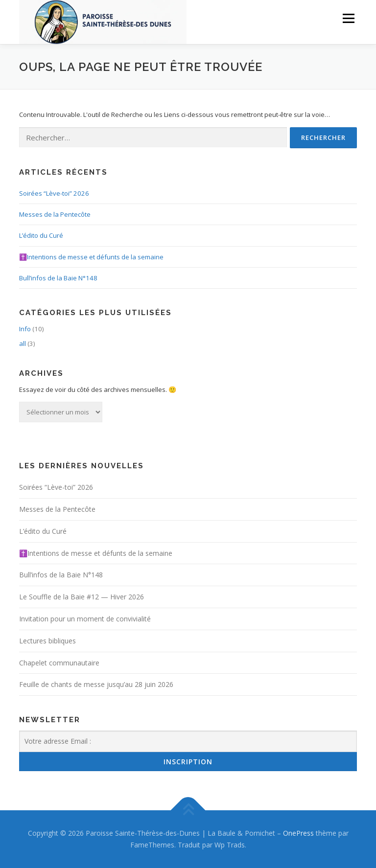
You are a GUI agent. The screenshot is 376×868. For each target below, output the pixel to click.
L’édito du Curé (41, 235)
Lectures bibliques (47, 641)
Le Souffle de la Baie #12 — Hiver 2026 (82, 597)
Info (25, 329)
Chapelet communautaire (59, 663)
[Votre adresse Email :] (188, 741)
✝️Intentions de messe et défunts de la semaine (91, 257)
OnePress (298, 833)
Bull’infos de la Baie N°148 (58, 278)
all (23, 343)
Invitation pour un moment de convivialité (85, 619)
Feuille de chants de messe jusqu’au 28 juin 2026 (96, 684)
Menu (348, 18)
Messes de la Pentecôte (55, 214)
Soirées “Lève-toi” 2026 (54, 193)
